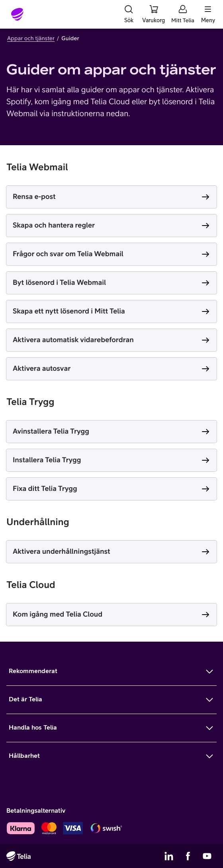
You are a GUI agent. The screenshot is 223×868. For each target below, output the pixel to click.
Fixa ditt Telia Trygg (45, 488)
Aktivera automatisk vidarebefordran (73, 340)
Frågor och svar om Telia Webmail (68, 254)
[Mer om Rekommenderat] (111, 671)
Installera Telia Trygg (47, 460)
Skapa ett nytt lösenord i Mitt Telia (69, 311)
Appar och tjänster (31, 38)
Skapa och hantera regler (54, 225)
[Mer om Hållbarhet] (111, 756)
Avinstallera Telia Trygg (51, 431)
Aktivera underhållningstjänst (62, 551)
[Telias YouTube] (207, 856)
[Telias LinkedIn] (169, 856)
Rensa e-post (34, 196)
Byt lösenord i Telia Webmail (59, 282)
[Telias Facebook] (188, 856)
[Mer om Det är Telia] (111, 700)
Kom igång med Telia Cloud (58, 614)
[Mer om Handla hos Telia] (111, 728)
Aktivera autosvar (42, 368)
